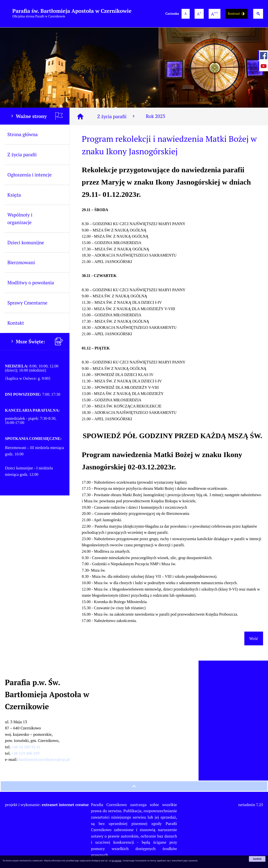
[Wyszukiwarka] (258, 14)
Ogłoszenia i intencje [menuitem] (30, 175)
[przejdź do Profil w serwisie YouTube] (263, 66)
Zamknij (257, 859)
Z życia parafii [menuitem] (22, 154)
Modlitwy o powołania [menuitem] (31, 282)
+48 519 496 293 (26, 753)
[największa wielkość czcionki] (215, 14)
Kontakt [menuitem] (16, 323)
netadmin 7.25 (251, 805)
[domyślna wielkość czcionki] (186, 14)
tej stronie (117, 861)
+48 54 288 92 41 (26, 747)
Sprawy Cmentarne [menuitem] (27, 303)
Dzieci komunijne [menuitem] (26, 242)
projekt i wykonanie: (47, 805)
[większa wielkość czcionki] (199, 14)
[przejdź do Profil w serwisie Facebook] (263, 56)
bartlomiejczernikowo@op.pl (44, 759)
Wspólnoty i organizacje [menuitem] (20, 218)
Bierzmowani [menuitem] (21, 262)
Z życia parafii (117, 116)
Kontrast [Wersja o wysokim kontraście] (236, 14)
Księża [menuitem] (14, 195)
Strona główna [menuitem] (23, 134)
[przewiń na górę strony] (134, 786)
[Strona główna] (80, 116)
